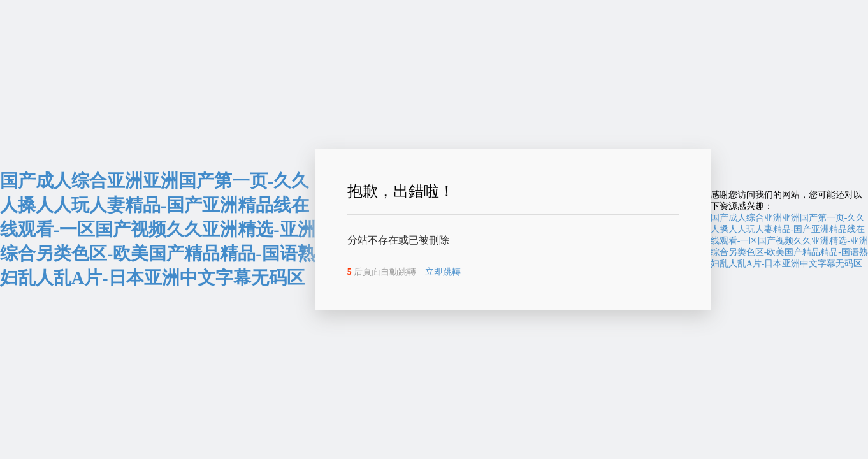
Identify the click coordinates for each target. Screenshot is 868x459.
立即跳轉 (443, 272)
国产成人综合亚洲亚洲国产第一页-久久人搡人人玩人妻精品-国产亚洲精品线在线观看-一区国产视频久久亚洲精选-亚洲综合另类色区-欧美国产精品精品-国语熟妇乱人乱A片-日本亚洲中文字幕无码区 (158, 229)
